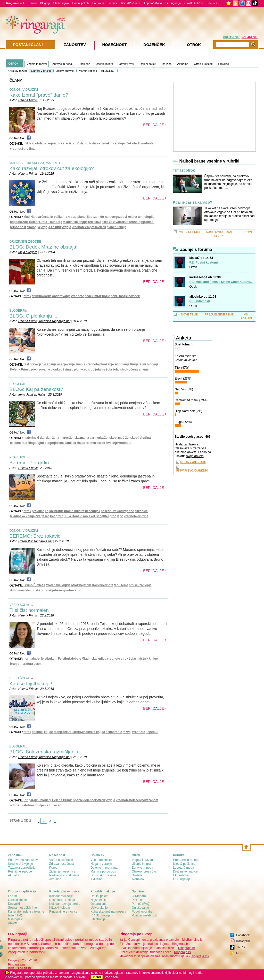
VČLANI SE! (250, 37)
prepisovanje (40, 369)
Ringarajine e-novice (63, 912)
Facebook (243, 935)
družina (29, 149)
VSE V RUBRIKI (189, 232)
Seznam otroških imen (23, 908)
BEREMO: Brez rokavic (35, 536)
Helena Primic (28, 100)
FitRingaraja (173, 3)
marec (64, 438)
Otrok (193, 267)
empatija (92, 227)
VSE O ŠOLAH (20, 605)
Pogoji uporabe (142, 912)
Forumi (32, 3)
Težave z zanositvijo (22, 868)
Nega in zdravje (101, 864)
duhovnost (18, 590)
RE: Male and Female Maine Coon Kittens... (221, 282)
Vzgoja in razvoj (37, 64)
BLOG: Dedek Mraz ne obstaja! (44, 247)
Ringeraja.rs (182, 952)
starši (67, 143)
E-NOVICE (213, 3)
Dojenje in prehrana (104, 868)
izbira (58, 143)
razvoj (127, 732)
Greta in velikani (53, 217)
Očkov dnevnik (65, 71)
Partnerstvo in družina (64, 875)
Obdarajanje (99, 904)
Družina (167, 64)
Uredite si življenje (20, 864)
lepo (120, 516)
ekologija (33, 227)
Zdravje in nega (62, 64)
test (26, 364)
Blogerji (45, 3)
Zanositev (75, 45)
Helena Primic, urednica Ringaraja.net (44, 321)
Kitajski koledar (60, 908)
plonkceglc (82, 369)
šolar (116, 369)
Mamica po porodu (103, 871)
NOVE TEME (189, 314)
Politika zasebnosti (145, 915)
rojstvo (91, 443)
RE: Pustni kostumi (204, 263)
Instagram (243, 941)
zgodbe (129, 511)
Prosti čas (84, 64)
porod (101, 443)
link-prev (39, 822)
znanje (144, 369)
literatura (26, 664)
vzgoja (66, 227)
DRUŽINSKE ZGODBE (25, 242)
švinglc (68, 369)
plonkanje (106, 364)
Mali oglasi (15, 919)
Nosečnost (114, 45)
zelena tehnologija (141, 217)
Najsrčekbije (99, 900)
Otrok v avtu (126, 64)
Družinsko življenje (103, 875)
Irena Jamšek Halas (32, 395)
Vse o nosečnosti (61, 860)
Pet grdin (57, 516)
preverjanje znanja (43, 364)
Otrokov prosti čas (144, 871)
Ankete (13, 923)
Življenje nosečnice (62, 871)
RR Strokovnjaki (102, 915)
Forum (13, 896)
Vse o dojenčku (101, 860)
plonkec (56, 369)
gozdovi (121, 217)
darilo (84, 143)
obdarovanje (44, 143)
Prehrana (98, 3)
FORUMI (246, 232)
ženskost (111, 438)
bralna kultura (74, 511)
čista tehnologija (133, 222)
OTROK (14, 64)
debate (76, 659)
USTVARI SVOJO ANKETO (192, 471)
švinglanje (122, 364)
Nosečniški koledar (62, 900)
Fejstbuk (64, 659)
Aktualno (183, 64)
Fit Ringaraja (182, 879)
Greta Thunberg (51, 222)
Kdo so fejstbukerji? (31, 684)
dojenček (125, 143)
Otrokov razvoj (18, 71)
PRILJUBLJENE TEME (219, 314)
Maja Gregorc (28, 252)
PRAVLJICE (18, 457)
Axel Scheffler (99, 516)
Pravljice (224, 64)
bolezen (135, 800)
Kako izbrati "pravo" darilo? (39, 95)
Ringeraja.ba (181, 944)
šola (109, 369)
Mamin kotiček (88, 71)
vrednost (17, 149)
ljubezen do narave (101, 217)
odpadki (16, 222)
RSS (239, 953)
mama (85, 438)
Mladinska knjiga (75, 222)
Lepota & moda (183, 868)
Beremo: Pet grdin (29, 463)
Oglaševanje (140, 908)
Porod (53, 868)
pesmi (38, 664)
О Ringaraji (139, 896)
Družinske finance (185, 871)
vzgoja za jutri (51, 227)
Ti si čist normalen (29, 610)
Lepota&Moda (153, 3)
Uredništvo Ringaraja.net (35, 541)
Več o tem (112, 977)
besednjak (93, 511)
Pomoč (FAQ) (141, 904)
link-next (55, 822)
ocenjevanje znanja (71, 364)
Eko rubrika (181, 875)
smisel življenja (140, 585)
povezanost (150, 800)
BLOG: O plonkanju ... (34, 316)
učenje (134, 369)
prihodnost (18, 227)
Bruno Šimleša (34, 585)
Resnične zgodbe (20, 871)
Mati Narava (32, 217)
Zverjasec (42, 516)
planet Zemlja (116, 227)
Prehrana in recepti (186, 860)
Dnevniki (14, 904)
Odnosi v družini (41, 71)
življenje (112, 443)
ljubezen (57, 590)
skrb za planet (76, 217)
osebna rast (19, 443)
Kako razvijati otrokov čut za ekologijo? (52, 168)
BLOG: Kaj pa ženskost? (36, 389)
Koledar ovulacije (61, 896)
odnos (15, 805)
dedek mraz (109, 143)
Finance (113, 3)
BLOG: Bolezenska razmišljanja (44, 752)
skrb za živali (111, 222)
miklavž (29, 143)
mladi (150, 222)
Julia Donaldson (76, 516)
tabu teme (121, 585)
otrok (136, 143)
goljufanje (98, 369)
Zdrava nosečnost (61, 864)
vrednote (147, 143)
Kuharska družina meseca (108, 912)
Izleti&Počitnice (131, 3)
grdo (113, 516)
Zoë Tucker (31, 222)
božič (75, 143)
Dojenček (154, 45)
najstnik (85, 585)
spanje (78, 800)
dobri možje (119, 296)
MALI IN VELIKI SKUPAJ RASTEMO (35, 163)
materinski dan (34, 438)
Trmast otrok (184, 170)
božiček (95, 143)
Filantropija (98, 919)
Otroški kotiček (194, 3)
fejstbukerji (49, 659)
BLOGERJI (108, 71)
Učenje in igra (104, 64)
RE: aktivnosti (200, 301)
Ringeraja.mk (200, 956)
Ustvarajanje (99, 908)
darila (47, 296)
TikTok (241, 947)
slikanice (141, 511)
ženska (75, 438)
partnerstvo (73, 590)
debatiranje (114, 732)
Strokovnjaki (61, 3)
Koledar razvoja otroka (65, 904)
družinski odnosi (39, 590)
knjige (49, 511)
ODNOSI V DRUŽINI (24, 90)
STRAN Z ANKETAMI (193, 462)
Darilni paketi (81, 3)
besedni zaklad (112, 511)
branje (59, 511)
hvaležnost (28, 805)
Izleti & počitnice (184, 864)
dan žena (52, 438)
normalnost (32, 659)
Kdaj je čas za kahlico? (193, 202)
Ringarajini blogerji (144, 364)
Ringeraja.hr (187, 948)
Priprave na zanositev (23, 860)
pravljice (38, 511)
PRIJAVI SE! (231, 37)
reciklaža (95, 222)
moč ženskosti (129, 438)
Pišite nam (139, 900)
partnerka (97, 438)
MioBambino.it (192, 940)
